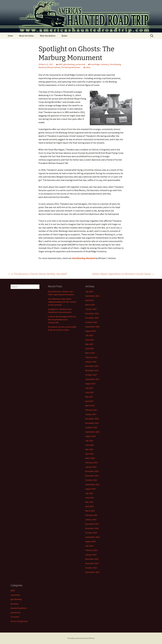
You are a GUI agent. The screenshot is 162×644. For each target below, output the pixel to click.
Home (10, 36)
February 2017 (91, 410)
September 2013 (92, 572)
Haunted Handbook (19, 608)
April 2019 (89, 300)
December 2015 (92, 471)
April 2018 (89, 349)
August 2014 (90, 541)
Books (64, 36)
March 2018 (90, 353)
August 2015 (90, 489)
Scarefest (15, 617)
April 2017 (89, 401)
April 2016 (89, 454)
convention (15, 595)
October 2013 (91, 568)
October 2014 (91, 533)
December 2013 (92, 559)
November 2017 (92, 370)
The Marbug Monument (71, 67)
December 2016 (92, 419)
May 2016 (89, 449)
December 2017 (92, 366)
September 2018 (92, 327)
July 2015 (89, 493)
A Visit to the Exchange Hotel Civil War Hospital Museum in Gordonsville (62, 320)
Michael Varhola (54, 67)
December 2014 (92, 524)
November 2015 (92, 476)
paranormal (80, 64)
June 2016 (90, 445)
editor (88, 67)
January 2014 (91, 555)
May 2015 (89, 502)
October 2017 (91, 375)
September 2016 (92, 432)
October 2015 (91, 480)
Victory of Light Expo (19, 621)
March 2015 (90, 511)
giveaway (15, 604)
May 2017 (89, 397)
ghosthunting (69, 64)
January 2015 (91, 520)
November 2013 (92, 563)
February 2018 (91, 357)
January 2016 (91, 467)
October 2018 (91, 322)
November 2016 (92, 423)
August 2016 (90, 436)
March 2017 (90, 406)
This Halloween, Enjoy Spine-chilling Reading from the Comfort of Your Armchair (62, 302)
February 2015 (91, 515)
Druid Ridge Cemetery (100, 64)
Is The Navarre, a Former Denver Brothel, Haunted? (37, 274)
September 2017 (92, 379)
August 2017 (90, 384)
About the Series (26, 36)
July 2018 (89, 335)
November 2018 (92, 318)
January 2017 (91, 414)
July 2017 (89, 388)
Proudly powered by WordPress (81, 638)
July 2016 (89, 441)
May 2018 (89, 344)
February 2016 (91, 463)
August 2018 (90, 331)
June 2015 (90, 498)
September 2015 (92, 484)
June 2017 (90, 392)
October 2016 (91, 427)
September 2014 (92, 537)
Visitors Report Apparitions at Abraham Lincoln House (123, 274)
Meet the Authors (48, 36)
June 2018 (90, 340)
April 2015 (89, 506)
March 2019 (90, 305)
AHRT (60, 64)
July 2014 (89, 546)
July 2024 (89, 292)
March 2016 (90, 458)
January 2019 (91, 309)
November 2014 (92, 528)
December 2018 (92, 313)
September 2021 (92, 296)
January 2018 (91, 362)
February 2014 (91, 550)
